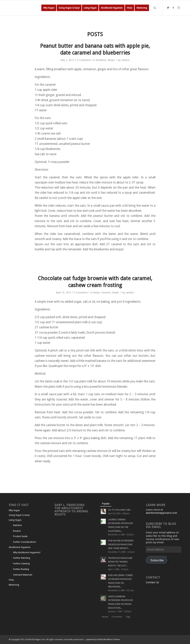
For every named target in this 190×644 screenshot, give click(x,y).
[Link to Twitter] (168, 8)
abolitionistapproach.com (161, 513)
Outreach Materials (23, 575)
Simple (115, 293)
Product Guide (20, 536)
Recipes (17, 531)
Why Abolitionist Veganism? (27, 552)
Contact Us (152, 582)
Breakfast (101, 60)
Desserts (106, 293)
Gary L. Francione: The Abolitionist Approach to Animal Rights (72, 510)
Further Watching (22, 558)
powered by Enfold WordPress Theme (103, 640)
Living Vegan (15, 520)
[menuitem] (49, 8)
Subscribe (157, 560)
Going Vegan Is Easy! (19, 515)
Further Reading (21, 569)
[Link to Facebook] (173, 8)
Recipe (111, 60)
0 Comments (84, 60)
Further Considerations (25, 542)
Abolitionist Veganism (20, 547)
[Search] (155, 8)
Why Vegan (14, 510)
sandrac (125, 60)
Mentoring (14, 585)
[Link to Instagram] (179, 8)
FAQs (11, 580)
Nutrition (18, 525)
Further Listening (21, 563)
